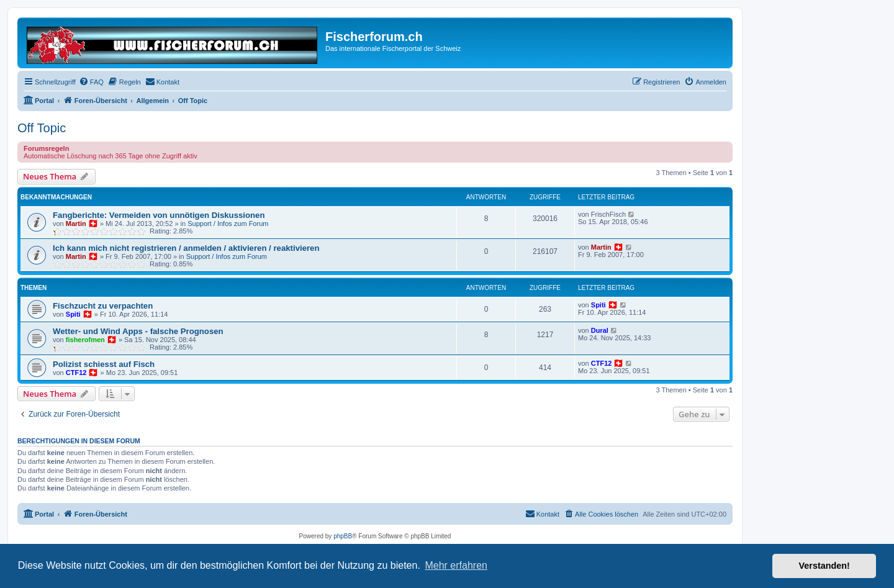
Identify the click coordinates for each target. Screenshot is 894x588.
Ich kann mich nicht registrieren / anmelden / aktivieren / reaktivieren (186, 248)
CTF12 (76, 373)
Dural (600, 330)
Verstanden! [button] (824, 566)
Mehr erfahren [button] (456, 565)
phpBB (343, 536)
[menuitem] (91, 82)
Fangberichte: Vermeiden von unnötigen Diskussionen (159, 215)
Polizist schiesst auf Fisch (104, 364)
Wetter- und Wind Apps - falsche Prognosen (138, 331)
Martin (76, 224)
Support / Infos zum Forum (228, 224)
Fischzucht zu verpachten (103, 306)
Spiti (73, 314)
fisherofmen (85, 340)
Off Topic (42, 128)
